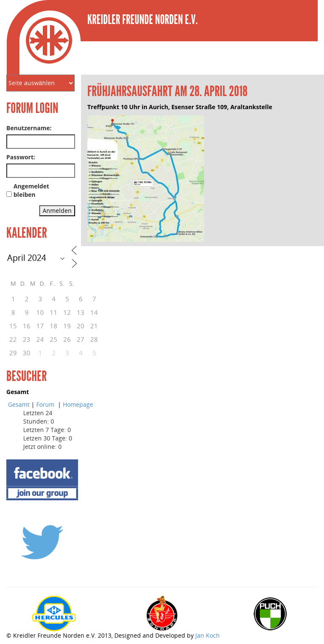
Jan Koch (208, 635)
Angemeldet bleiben (31, 190)
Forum (46, 404)
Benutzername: (29, 128)
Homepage (78, 404)
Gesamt (19, 404)
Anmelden (57, 211)
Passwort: (21, 157)
